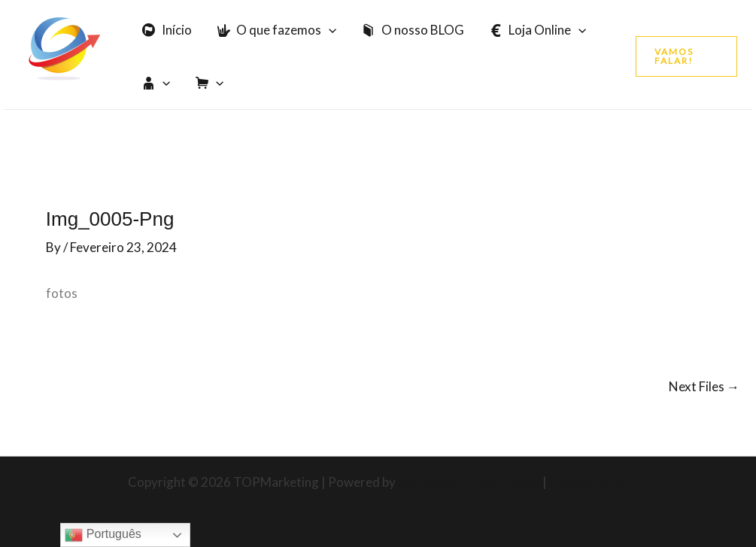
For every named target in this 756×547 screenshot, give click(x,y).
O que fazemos (277, 30)
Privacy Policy (589, 482)
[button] (686, 56)
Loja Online (538, 30)
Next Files (704, 386)
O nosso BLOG (413, 30)
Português (103, 535)
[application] (329, 30)
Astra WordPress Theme (469, 482)
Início (167, 30)
